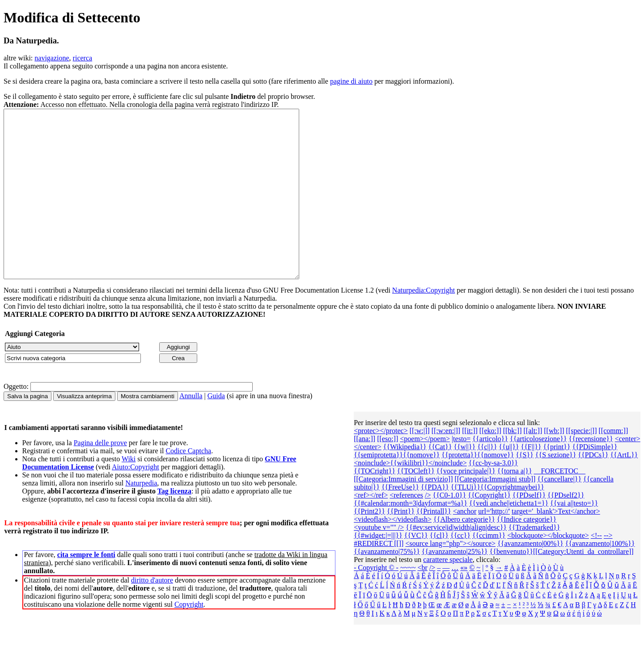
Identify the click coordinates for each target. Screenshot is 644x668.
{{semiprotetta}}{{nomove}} (397, 488)
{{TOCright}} (375, 504)
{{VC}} (416, 569)
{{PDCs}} (593, 488)
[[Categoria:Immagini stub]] (495, 513)
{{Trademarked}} (534, 561)
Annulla (191, 429)
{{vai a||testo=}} (574, 537)
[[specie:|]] (582, 464)
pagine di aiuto (351, 81)
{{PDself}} (529, 529)
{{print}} (557, 480)
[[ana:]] (364, 472)
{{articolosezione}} (538, 472)
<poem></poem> (425, 472)
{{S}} (525, 488)
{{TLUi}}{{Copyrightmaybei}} (498, 521)
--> (608, 569)
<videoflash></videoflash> (393, 553)
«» (464, 601)
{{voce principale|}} (466, 504)
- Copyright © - (376, 601)
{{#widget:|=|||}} (378, 569)
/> (428, 529)
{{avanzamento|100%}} (600, 577)
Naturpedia (141, 517)
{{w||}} (464, 480)
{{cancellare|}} (559, 513)
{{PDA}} (435, 521)
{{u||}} (509, 480)
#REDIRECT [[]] (379, 577)
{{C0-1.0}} (449, 529)
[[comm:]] (613, 464)
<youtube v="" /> (379, 561)
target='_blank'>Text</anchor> (556, 545)
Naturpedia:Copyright (424, 324)
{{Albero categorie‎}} (464, 553)
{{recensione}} (591, 472)
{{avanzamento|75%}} (387, 585)
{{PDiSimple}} (595, 480)
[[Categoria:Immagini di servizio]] (403, 513)
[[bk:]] (513, 464)
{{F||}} (531, 480)
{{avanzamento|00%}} (530, 577)
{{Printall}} (434, 545)
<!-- (596, 569)
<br (423, 601)
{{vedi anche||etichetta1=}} (509, 537)
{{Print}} (401, 545)
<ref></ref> (371, 529)
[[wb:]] (554, 464)
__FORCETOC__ (560, 504)
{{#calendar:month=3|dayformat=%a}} (411, 537)
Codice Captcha (188, 484)
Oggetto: (16, 420)
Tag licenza (174, 525)
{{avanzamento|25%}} (455, 585)
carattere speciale (448, 593)
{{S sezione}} (556, 488)
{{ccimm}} (489, 569)
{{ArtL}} (624, 488)
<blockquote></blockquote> (548, 569)
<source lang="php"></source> (450, 577)
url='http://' (494, 545)
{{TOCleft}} (416, 504)
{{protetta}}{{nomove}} (478, 488)
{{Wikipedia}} (405, 480)
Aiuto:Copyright (136, 500)
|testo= (461, 472)
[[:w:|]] (420, 464)
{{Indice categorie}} (527, 553)
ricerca (83, 58)
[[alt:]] (533, 464)
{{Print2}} (369, 545)
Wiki (129, 492)
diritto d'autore (152, 614)
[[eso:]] (388, 472)
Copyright (189, 638)
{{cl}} (439, 569)
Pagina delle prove (100, 476)
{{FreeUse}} (400, 521)
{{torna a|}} (515, 504)
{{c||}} (487, 480)
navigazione (52, 58)
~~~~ (408, 601)
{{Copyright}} (489, 529)
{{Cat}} (440, 480)
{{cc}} (460, 569)
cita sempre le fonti (86, 588)
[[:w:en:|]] (446, 464)
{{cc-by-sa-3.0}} (493, 496)
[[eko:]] (490, 464)
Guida (216, 429)
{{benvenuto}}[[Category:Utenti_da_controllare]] (562, 585)
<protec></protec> (381, 464)
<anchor (465, 545)
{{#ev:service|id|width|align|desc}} (456, 561)
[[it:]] (470, 464)
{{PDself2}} (566, 529)
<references (406, 529)
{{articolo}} (490, 472)
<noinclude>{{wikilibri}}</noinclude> (410, 496)
